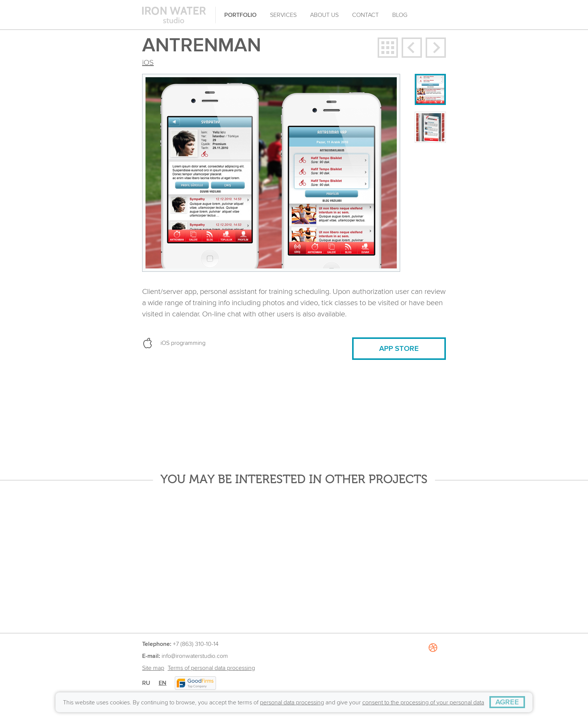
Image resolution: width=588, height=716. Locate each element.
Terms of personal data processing (211, 668)
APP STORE (399, 349)
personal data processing (292, 703)
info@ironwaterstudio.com (195, 656)
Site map (153, 668)
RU (146, 683)
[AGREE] (507, 702)
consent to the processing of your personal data (423, 703)
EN (163, 683)
